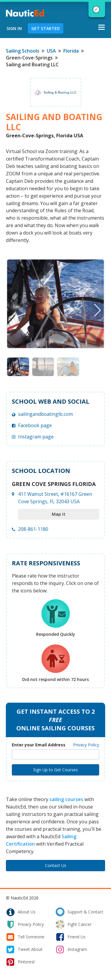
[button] (98, 310)
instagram (71, 949)
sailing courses (66, 799)
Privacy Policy (86, 745)
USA (51, 51)
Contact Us (56, 865)
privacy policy (25, 924)
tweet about (24, 949)
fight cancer (74, 924)
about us (21, 912)
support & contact (79, 912)
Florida (71, 51)
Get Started (46, 28)
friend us (71, 937)
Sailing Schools (23, 51)
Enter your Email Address (39, 745)
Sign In (14, 28)
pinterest (20, 962)
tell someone (25, 937)
